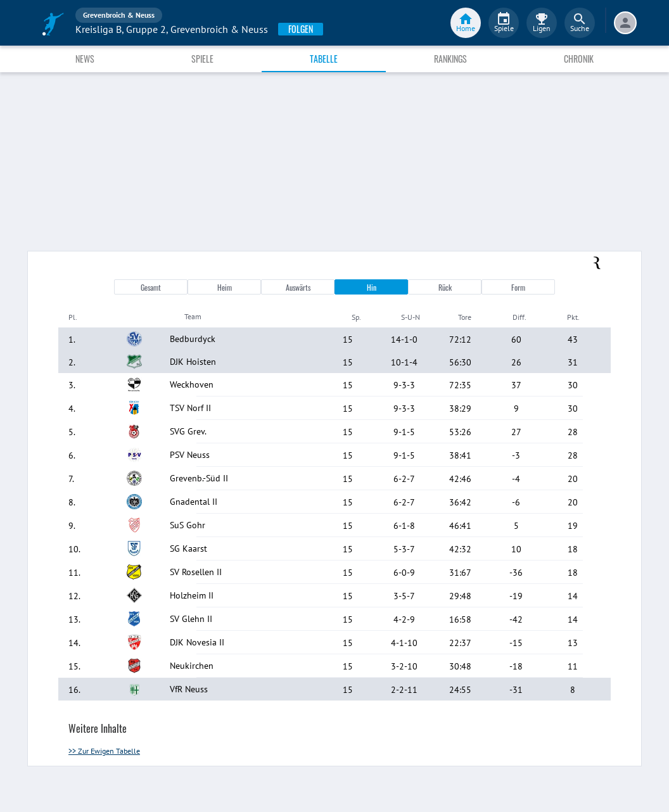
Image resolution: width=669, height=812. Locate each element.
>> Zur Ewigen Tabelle (104, 751)
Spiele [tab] (202, 59)
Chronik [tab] (579, 59)
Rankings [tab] (450, 59)
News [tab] (85, 59)
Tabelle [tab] (324, 59)
